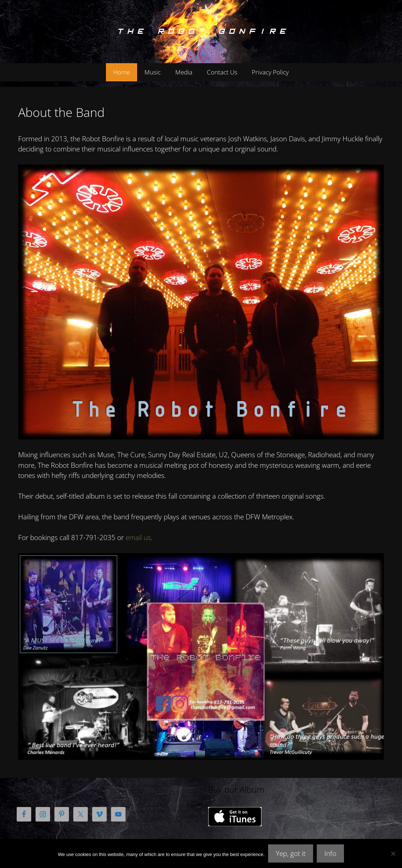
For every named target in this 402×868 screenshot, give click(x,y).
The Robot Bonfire (201, 32)
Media (184, 72)
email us (138, 538)
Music (153, 72)
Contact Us (222, 72)
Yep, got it (291, 853)
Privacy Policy (270, 72)
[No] (393, 853)
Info (330, 853)
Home (122, 72)
